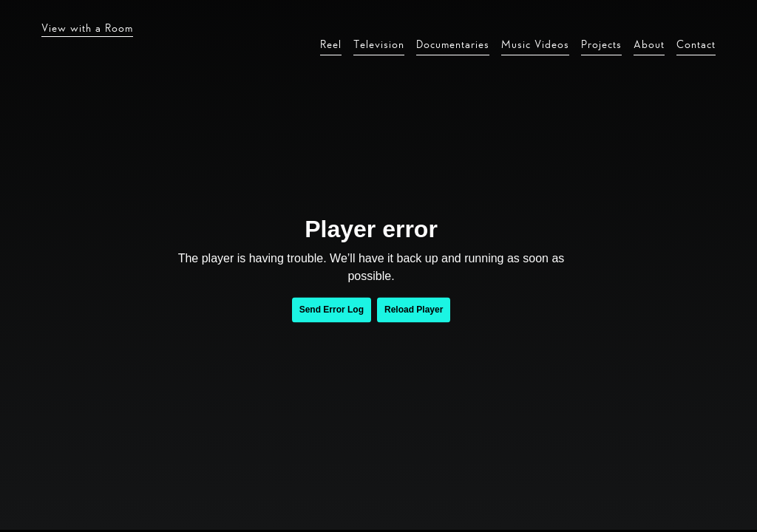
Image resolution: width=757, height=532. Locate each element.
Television (379, 44)
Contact (696, 44)
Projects (601, 44)
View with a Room (87, 28)
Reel (331, 44)
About (649, 44)
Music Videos (535, 44)
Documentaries (453, 44)
